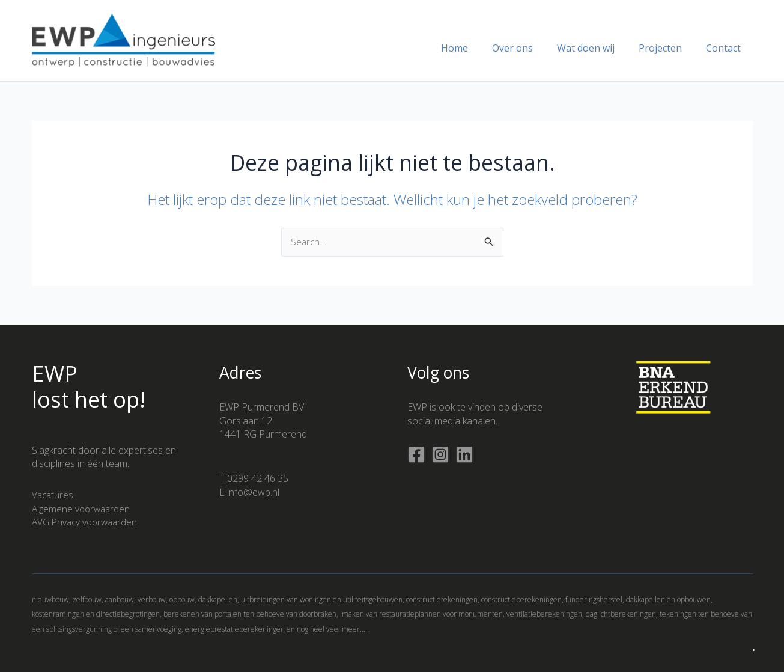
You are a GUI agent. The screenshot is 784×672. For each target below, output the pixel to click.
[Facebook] (416, 454)
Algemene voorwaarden (83, 509)
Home (476, 48)
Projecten (667, 48)
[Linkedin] (464, 454)
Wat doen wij (598, 48)
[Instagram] (440, 454)
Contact (726, 48)
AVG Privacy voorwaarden (87, 522)
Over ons (529, 48)
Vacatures (53, 495)
